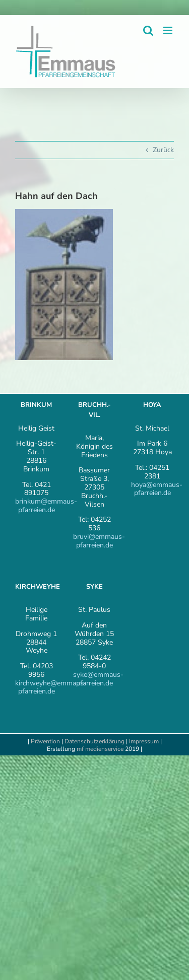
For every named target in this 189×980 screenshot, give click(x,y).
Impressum (145, 741)
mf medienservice (100, 749)
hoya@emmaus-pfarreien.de (157, 489)
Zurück (163, 150)
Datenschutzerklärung (94, 741)
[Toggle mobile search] (148, 30)
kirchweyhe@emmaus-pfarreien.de (51, 687)
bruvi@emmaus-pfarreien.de (99, 541)
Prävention (45, 741)
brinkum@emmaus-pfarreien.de (46, 506)
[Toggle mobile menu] (169, 30)
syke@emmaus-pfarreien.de (98, 679)
